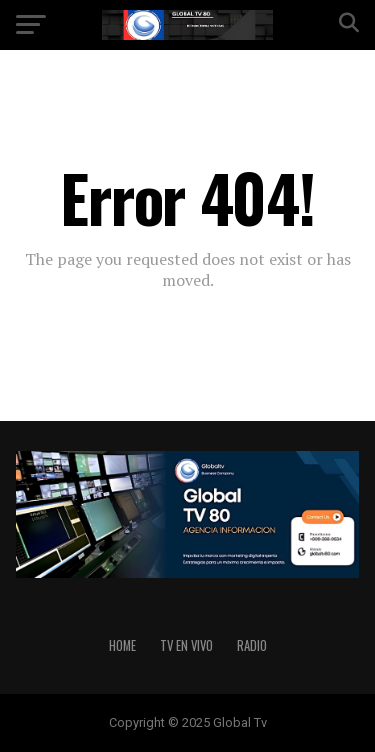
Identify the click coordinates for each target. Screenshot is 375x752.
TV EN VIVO (186, 645)
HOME (122, 645)
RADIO (252, 645)
